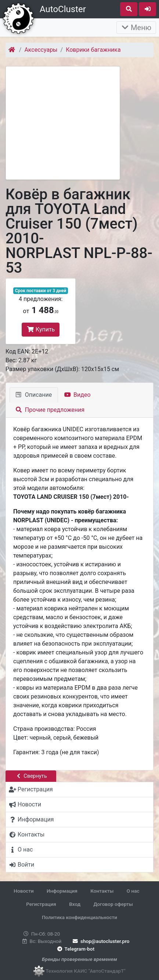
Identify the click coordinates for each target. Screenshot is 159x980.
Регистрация (41, 904)
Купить (41, 329)
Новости (24, 891)
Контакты (102, 891)
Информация (62, 891)
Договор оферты (113, 904)
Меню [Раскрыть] (136, 28)
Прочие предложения (50, 410)
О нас (133, 891)
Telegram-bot (75, 949)
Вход (75, 904)
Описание (34, 395)
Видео (77, 395)
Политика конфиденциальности (79, 917)
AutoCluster (63, 9)
